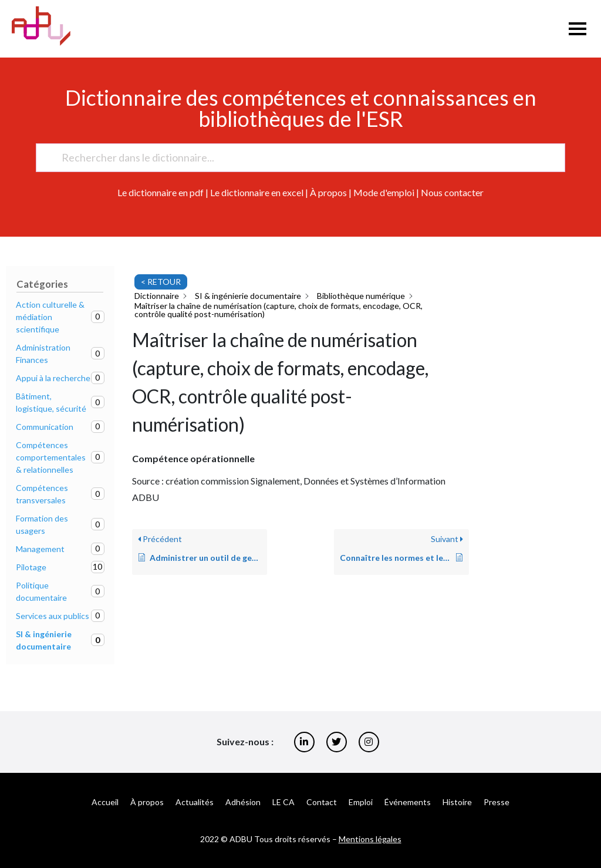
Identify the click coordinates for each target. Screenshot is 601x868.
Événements (408, 802)
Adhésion (243, 802)
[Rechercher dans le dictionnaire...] (295, 158)
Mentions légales (370, 839)
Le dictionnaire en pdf (161, 192)
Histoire (457, 802)
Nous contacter (452, 192)
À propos (328, 192)
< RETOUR (161, 282)
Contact (322, 802)
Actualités (195, 802)
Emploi (361, 802)
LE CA (283, 802)
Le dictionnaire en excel (257, 192)
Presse (497, 802)
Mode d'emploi (384, 192)
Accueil (105, 802)
